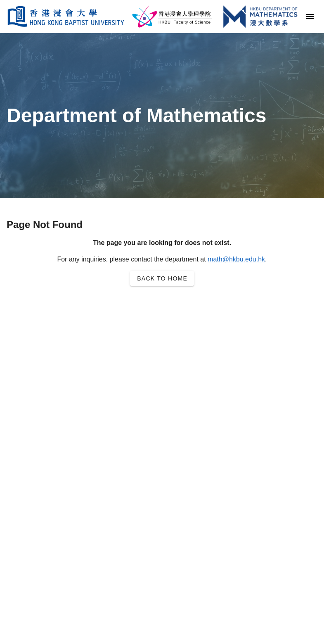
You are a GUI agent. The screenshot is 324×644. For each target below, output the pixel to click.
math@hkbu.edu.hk (236, 259)
